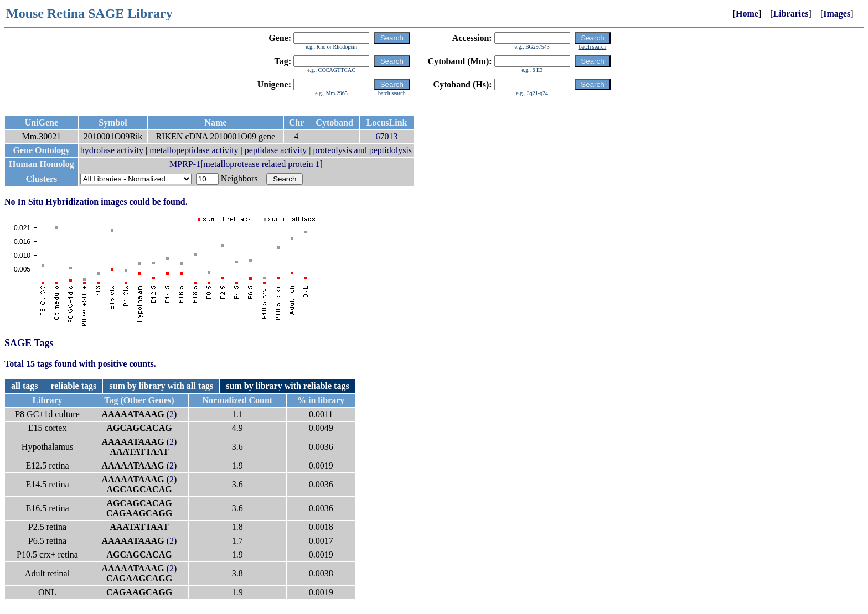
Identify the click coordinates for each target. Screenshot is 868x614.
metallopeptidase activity (194, 150)
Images (837, 14)
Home (747, 14)
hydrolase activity (112, 150)
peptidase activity (276, 150)
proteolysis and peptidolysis (362, 150)
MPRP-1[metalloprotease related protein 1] (246, 164)
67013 (387, 136)
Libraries (791, 14)
